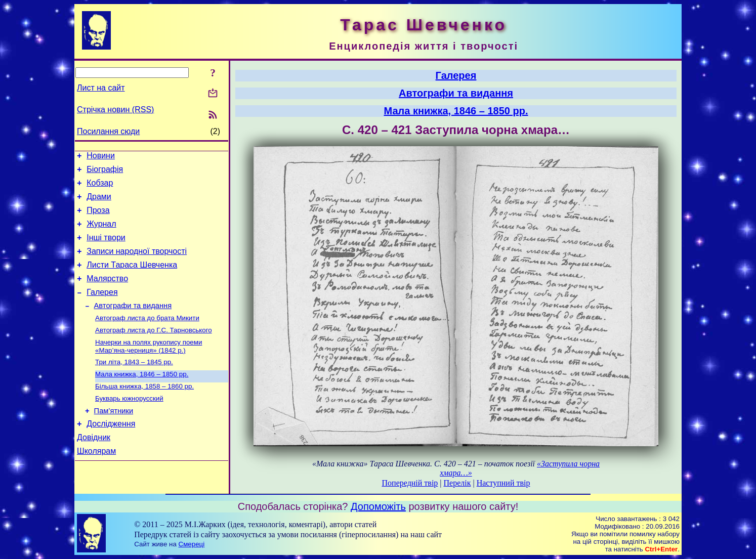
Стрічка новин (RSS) (115, 110)
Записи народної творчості (137, 263)
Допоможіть (378, 506)
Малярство (107, 294)
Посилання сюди (108, 131)
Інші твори (106, 248)
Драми (99, 203)
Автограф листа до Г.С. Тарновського (154, 350)
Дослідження (111, 452)
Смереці (192, 544)
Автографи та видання (133, 324)
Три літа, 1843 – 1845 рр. (134, 384)
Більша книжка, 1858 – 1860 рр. (144, 411)
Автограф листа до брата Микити (147, 337)
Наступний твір (503, 483)
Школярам (96, 482)
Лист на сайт (101, 88)
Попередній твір (410, 483)
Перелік (457, 483)
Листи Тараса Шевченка (132, 278)
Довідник (94, 467)
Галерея (102, 309)
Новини (101, 157)
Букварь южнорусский (129, 424)
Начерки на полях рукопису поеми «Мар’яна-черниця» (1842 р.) (149, 368)
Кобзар (100, 187)
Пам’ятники (114, 438)
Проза (98, 218)
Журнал (101, 233)
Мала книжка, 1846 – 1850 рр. (142, 397)
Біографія (105, 172)
